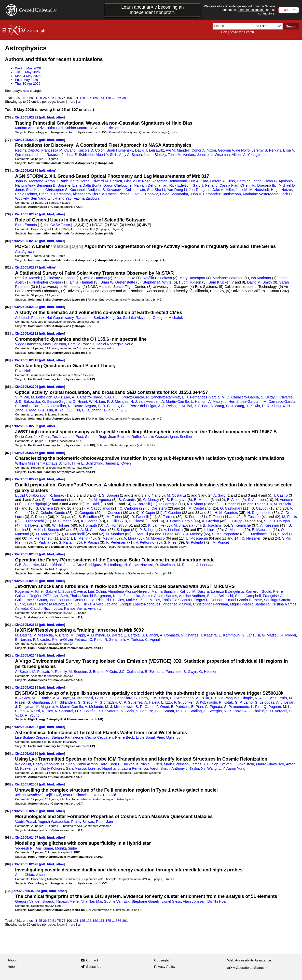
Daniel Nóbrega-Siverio (114, 344)
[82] (8, 307)
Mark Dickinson (176, 764)
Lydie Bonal (145, 737)
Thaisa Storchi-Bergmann (90, 596)
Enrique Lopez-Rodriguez (140, 604)
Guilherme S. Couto (31, 600)
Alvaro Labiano (105, 604)
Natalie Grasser (155, 437)
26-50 (47, 98)
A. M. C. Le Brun (94, 530)
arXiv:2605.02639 (25, 687)
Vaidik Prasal (25, 822)
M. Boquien (78, 672)
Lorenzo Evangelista (227, 591)
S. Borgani (111, 495)
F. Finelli (215, 517)
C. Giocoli (137, 521)
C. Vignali (153, 640)
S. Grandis (127, 500)
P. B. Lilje (147, 530)
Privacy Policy (165, 967)
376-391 (122, 98)
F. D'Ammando (182, 698)
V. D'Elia (202, 698)
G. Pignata (214, 707)
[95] (8, 754)
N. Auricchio (285, 500)
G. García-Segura (56, 402)
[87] (8, 453)
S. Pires (170, 542)
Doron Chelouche (118, 185)
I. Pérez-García (132, 397)
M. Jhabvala (183, 525)
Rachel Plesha (118, 194)
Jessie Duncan (95, 278)
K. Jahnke (156, 525)
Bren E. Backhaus (124, 764)
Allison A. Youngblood (249, 155)
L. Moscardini (197, 538)
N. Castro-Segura (82, 406)
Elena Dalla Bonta (87, 185)
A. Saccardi (64, 711)
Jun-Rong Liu (200, 190)
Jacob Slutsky (155, 155)
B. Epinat (152, 672)
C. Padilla (42, 542)
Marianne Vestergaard (261, 194)
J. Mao (31, 410)
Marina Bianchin (164, 591)
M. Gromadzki (106, 702)
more (72, 102)
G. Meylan (106, 538)
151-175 (105, 98)
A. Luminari (96, 635)
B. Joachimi (212, 525)
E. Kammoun (229, 635)
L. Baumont (57, 500)
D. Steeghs (213, 711)
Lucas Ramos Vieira (70, 608)
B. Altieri (234, 500)
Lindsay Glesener (61, 278)
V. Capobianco (98, 508)
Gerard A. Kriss (222, 181)
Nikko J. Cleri (151, 764)
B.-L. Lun (46, 410)
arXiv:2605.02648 (25, 655)
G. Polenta (194, 542)
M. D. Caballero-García (240, 397)
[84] (8, 360)
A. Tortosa (135, 640)
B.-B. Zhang (92, 410)
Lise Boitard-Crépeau (32, 737)
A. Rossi (33, 711)
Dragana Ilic (267, 185)
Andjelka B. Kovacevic (106, 190)
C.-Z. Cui (73, 410)
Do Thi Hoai (217, 901)
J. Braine (96, 672)
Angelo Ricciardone (111, 128)
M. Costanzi (176, 495)
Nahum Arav (25, 185)
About (12, 960)
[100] (9, 891)
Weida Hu (23, 764)
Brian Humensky (120, 150)
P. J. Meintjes (118, 402)
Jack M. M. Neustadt (252, 190)
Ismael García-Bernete (244, 600)
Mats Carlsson (54, 344)
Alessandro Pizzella (88, 194)
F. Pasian (91, 542)
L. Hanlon (199, 402)
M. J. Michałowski (119, 707)
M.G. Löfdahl (51, 565)
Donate (289, 10)
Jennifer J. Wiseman (213, 155)
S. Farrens (167, 517)
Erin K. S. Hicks (79, 604)
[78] (8, 170)
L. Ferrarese (172, 672)
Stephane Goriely (146, 901)
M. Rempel (186, 565)
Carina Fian (229, 185)
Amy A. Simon (130, 155)
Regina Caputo (27, 150)
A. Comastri (169, 635)
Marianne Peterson (228, 278)
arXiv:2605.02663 (25, 581)
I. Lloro (210, 530)
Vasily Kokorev (52, 768)
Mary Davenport (192, 278)
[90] (8, 581)
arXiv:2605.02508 (25, 784)
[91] (8, 625)
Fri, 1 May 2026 (26, 80)
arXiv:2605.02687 (25, 554)
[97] (8, 811)
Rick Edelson (180, 185)
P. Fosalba (252, 517)
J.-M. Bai (185, 406)
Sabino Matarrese (79, 128)
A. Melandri (94, 707)
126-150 (92, 98)
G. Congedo (84, 513)
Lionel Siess (171, 901)
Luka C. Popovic (145, 194)
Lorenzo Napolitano (104, 768)
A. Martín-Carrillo (175, 402)
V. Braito (61, 635)
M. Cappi (78, 635)
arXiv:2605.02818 (25, 360)
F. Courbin (173, 513)
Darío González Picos (33, 437)
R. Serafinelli (115, 640)
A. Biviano (195, 504)
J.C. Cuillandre (131, 672)
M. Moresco (155, 538)
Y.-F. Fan (201, 406)
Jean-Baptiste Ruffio (125, 437)
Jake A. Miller (223, 190)
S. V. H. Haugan (277, 521)
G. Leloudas (264, 702)
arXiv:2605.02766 (25, 453)
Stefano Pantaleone (67, 737)
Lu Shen (68, 764)
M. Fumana (62, 521)
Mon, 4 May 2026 (28, 76)
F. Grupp (235, 521)
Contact (92, 960)
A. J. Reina (167, 406)
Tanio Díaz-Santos (177, 600)
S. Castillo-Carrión (30, 406)
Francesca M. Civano (58, 150)
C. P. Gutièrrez (131, 702)
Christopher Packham (210, 604)
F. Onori (163, 707)
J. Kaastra (209, 635)
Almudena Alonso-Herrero (129, 591)
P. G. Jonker (184, 702)
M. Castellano (200, 508)
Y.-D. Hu (111, 397)
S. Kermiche (241, 525)
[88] (8, 479)
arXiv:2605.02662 (25, 625)
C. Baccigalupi (35, 504)
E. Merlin (81, 538)
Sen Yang (38, 198)
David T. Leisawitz (149, 150)
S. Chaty (141, 698)
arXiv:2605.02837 (25, 267)
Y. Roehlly (59, 672)
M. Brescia (282, 504)
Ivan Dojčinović (75, 795)
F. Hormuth (88, 525)
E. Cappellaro (121, 698)
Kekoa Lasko (125, 278)
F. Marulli (141, 534)
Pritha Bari (54, 128)
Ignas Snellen (181, 437)
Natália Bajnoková (157, 278)
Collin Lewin (135, 190)
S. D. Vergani (277, 711)
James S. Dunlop (205, 764)
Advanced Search (242, 32)
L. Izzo (167, 702)
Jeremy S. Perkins (266, 150)
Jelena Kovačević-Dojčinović (38, 795)
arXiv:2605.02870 (25, 214)
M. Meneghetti (41, 538)
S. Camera (44, 508)
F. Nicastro (42, 640)
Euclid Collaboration (31, 495)
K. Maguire (45, 707)
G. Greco (85, 702)
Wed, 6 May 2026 (28, 68)
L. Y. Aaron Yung (232, 768)
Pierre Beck (125, 737)
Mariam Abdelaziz (29, 128)
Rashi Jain (105, 822)
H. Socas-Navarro (139, 565)
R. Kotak (226, 702)
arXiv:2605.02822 (25, 333)
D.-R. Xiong (271, 406)
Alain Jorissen (194, 901)
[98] (8, 837)
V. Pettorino (145, 542)
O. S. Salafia (85, 711)
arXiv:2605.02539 (25, 754)
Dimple (247, 698)
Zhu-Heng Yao (60, 198)
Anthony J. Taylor (185, 768)
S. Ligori (123, 530)
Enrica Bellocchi (220, 596)
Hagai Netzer (281, 190)
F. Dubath (39, 517)
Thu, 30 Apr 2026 (28, 84)
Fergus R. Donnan (209, 600)
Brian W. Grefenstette (118, 282)
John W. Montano (29, 181)
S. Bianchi (150, 635)
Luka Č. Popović (103, 795)
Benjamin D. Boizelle (53, 185)
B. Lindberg (113, 565)
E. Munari (202, 500)
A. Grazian (210, 521)
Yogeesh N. (24, 848)
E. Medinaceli (257, 534)
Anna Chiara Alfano (31, 875)
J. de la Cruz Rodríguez (83, 565)
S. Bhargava (176, 500)
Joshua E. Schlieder (78, 155)
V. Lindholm (173, 530)
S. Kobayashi (206, 702)
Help (224, 32)
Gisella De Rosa (137, 181)
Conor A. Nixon (204, 150)
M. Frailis (290, 517)
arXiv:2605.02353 (27, 891)
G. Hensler (208, 672)
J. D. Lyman (25, 707)
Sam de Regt (96, 437)
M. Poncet (221, 542)
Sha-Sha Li (156, 190)
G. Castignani (231, 508)
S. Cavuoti (260, 508)
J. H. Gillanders (63, 702)
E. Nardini (23, 640)
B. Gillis (113, 521)
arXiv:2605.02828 (25, 307)
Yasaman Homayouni (169, 181)
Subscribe (94, 967)
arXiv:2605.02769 (25, 426)
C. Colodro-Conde (51, 513)
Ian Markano (261, 278)
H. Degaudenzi (259, 513)
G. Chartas (190, 635)
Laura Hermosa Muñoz (46, 604)
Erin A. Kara (198, 181)
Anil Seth (60, 596)
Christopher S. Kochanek (65, 190)
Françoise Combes (278, 596)
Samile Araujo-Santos (160, 596)
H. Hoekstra (33, 525)
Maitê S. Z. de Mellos (143, 600)
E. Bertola (132, 635)
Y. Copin (148, 513)
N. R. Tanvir (233, 711)
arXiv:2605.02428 (25, 864)
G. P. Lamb (244, 702)
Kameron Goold (258, 591)
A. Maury (215, 402)
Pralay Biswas (83, 822)
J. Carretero (157, 508)
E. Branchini (230, 504)
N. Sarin (127, 711)
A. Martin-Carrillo (69, 707)
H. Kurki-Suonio (46, 530)
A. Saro (219, 495)
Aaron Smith (160, 768)
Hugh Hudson (190, 282)
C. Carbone (129, 508)
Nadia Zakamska (127, 596)
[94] (8, 727)
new (26, 91)
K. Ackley (22, 698)
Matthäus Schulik (56, 463)
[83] (8, 333)
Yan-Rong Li (177, 190)
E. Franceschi (32, 521)
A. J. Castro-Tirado (87, 397)
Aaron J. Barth (57, 181)
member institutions (251, 10)
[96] (8, 784)
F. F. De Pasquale (225, 698)
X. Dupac (64, 517)
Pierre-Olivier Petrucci (70, 640)
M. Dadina (23, 635)
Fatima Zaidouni (87, 198)
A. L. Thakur (254, 711)
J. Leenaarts (206, 565)
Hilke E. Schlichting (88, 463)
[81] (8, 267)
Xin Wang (209, 768)
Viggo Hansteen (28, 344)
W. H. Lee (97, 402)
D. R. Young (30, 715)
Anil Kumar (44, 848)
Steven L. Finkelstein (237, 764)
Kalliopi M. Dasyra (194, 591)
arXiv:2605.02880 (25, 140)
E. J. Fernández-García (201, 397)
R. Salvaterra (108, 711)
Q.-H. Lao (62, 397)
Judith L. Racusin (46, 155)
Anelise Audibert (192, 596)
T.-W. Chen (159, 698)
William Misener (28, 463)
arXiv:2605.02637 (25, 727)
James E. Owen (118, 463)
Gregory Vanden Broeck (34, 901)
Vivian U (95, 608)
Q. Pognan (272, 707)
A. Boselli (23, 672)
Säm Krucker (219, 282)
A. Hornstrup (116, 525)
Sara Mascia (76, 768)
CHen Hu (248, 185)
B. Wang (217, 406)
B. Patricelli (180, 707)
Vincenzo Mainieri (177, 604)
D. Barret (114, 635)
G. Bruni (102, 698)
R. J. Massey (192, 534)
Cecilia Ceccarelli (99, 737)
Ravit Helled (25, 371)
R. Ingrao (57, 495)
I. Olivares (284, 397)
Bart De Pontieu (81, 344)
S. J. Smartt (164, 711)
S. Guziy (268, 397)
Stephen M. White (157, 282)
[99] (8, 864)
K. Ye (59, 410)
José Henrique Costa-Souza (72, 600)
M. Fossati (40, 672)
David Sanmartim (174, 194)
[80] (8, 241)
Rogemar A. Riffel (29, 591)
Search (291, 26)
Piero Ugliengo (169, 737)
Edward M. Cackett (107, 181)
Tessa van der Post (68, 437)
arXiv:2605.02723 (25, 479)
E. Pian (197, 707)
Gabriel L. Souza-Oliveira (66, 591)
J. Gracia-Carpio (179, 521)
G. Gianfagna (38, 702)
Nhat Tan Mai (91, 901)
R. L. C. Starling (189, 711)
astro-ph (38, 31)
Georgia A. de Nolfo (234, 150)
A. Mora (130, 538)
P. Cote (111, 672)
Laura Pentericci (135, 768)
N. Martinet (115, 534)
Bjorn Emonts (26, 225)
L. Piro (256, 707)
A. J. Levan (285, 702)
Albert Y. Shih (106, 155)
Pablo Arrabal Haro (92, 764)
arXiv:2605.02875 (25, 170)
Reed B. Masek (27, 278)
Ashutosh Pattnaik (30, 318)
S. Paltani (67, 542)
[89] (8, 554)
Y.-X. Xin (253, 406)
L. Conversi (113, 513)
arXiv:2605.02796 (25, 387)
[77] (8, 140)
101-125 (79, 98)
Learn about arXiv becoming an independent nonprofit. (152, 10)
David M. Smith (260, 282)
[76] (8, 117)
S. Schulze (144, 711)
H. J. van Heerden (145, 402)
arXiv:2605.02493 (25, 811)
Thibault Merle (67, 901)
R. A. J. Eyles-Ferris (271, 698)
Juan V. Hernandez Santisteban (215, 194)
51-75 (57, 98)
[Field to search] (268, 26)
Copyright (161, 960)
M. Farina (114, 517)
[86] (8, 426)
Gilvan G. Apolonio (278, 181)
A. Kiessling (269, 525)
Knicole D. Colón (91, 150)
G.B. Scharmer (27, 565)
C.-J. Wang (235, 406)
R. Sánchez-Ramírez (163, 397)
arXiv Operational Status (248, 968)
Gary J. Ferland (205, 185)
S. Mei (283, 534)
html (51, 117)
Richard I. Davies (110, 600)
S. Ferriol (192, 517)
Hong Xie (113, 318)
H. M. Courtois (226, 513)
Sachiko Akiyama (137, 318)
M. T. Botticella (44, 698)
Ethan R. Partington (55, 194)
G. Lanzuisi (251, 635)
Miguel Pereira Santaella (250, 604)
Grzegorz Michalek (168, 318)
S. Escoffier (88, 517)
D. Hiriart (80, 402)
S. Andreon (257, 500)
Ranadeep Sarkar (90, 318)
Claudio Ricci (41, 608)
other (60, 117)
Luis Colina (97, 591)
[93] (8, 687)
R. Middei (288, 635)
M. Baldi (93, 504)
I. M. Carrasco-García (278, 402)
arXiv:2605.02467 (25, 837)
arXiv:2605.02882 (25, 117)
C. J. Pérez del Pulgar (139, 406)
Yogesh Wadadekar (54, 822)
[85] (8, 387)
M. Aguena (102, 500)
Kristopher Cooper (47, 282)
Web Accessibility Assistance (249, 960)
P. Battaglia (168, 504)
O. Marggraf (46, 534)
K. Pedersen (116, 542)
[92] (8, 655)
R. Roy (47, 711)
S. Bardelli (141, 504)
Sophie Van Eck (117, 901)
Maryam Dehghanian (150, 185)
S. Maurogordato (226, 534)
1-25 (39, 98)
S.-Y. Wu (22, 397)
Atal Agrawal (25, 251)
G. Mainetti (234, 530)
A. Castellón (56, 406)
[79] (8, 214)
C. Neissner (251, 538)
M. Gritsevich (42, 397)
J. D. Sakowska (28, 402)
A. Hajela (152, 702)
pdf (43, 117)
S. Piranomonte (237, 707)
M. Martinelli (75, 534)
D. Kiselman (165, 565)
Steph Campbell (248, 596)
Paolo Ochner (26, 194)
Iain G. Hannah (81, 282)
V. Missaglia (43, 635)
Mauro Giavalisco (270, 764)
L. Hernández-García (242, 402)
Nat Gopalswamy (60, 318)
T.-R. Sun (111, 410)
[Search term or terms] (235, 26)
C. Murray (151, 500)
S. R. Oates (145, 707)
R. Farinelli (140, 517)
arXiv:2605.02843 (25, 241)
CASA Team (60, 225)
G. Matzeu (270, 635)
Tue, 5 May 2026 (27, 72)
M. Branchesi (82, 698)
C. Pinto (96, 640)
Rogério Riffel (40, 596)
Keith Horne (80, 181)
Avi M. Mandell (178, 150)
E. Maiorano (262, 530)
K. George (89, 521)
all (80, 102)
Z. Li (124, 410)
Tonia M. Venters (181, 155)
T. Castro (280, 495)
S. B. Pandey (108, 406)
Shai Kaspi (35, 190)
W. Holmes (61, 525)
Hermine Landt (249, 181)
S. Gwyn (190, 672)
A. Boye (63, 698)
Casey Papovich (46, 764)
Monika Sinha (66, 848)
